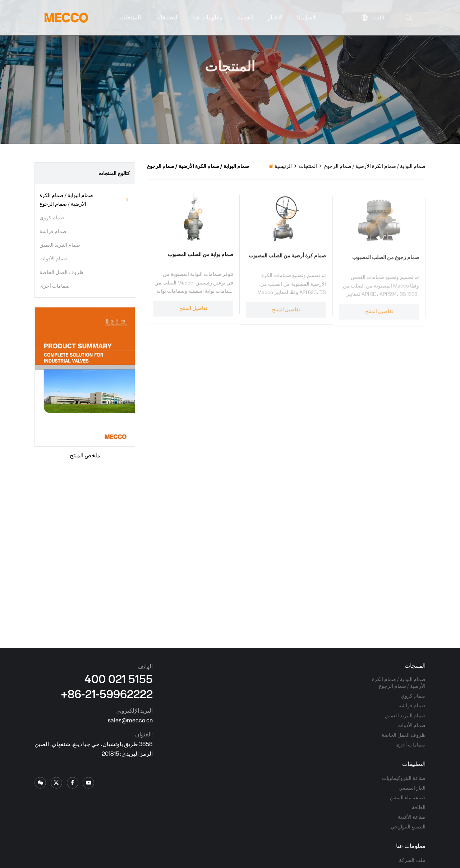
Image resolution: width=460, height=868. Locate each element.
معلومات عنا (208, 17)
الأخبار (275, 17)
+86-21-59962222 (107, 694)
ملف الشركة (412, 860)
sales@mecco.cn (130, 720)
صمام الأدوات (54, 259)
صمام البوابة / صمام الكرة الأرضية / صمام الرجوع (66, 199)
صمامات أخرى (55, 286)
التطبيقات (167, 17)
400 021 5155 (119, 679)
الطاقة (419, 807)
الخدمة (245, 17)
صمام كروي (52, 218)
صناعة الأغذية (412, 817)
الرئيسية (283, 166)
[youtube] (88, 783)
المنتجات (130, 17)
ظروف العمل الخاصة (61, 272)
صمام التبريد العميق (60, 245)
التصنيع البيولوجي (408, 827)
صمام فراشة (53, 231)
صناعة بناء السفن (408, 798)
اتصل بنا (306, 17)
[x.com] (40, 783)
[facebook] (73, 783)
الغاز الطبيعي (412, 788)
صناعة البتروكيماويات (404, 778)
